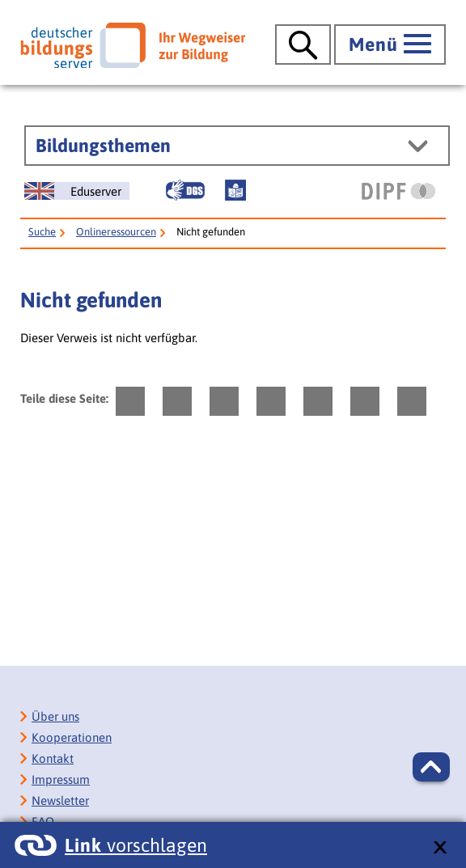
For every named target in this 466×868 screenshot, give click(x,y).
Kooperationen (72, 737)
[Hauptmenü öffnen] (390, 44)
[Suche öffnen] (303, 44)
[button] (431, 767)
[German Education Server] (77, 191)
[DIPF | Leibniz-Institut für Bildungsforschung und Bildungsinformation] (398, 191)
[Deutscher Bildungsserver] (133, 45)
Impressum (61, 779)
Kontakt (53, 758)
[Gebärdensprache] (185, 190)
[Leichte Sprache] (235, 190)
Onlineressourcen (116, 232)
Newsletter (60, 800)
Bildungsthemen (103, 146)
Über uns (55, 716)
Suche (42, 232)
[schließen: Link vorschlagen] (440, 848)
